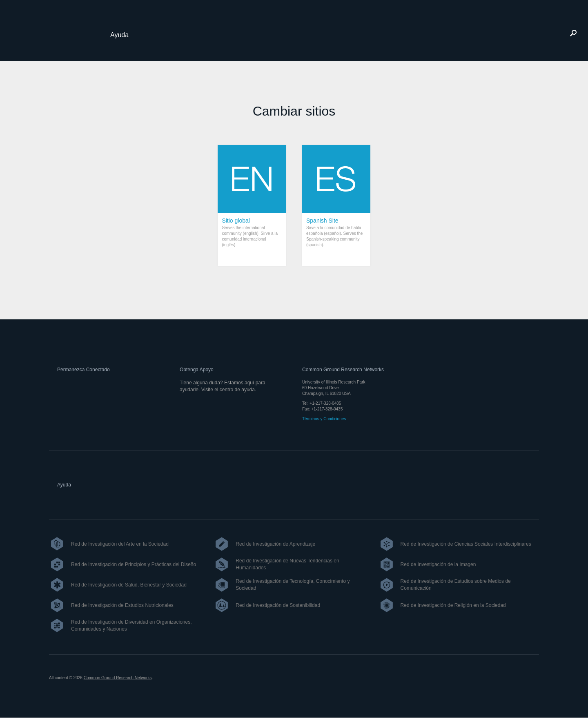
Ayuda (119, 35)
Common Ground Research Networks (118, 678)
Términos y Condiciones (324, 419)
